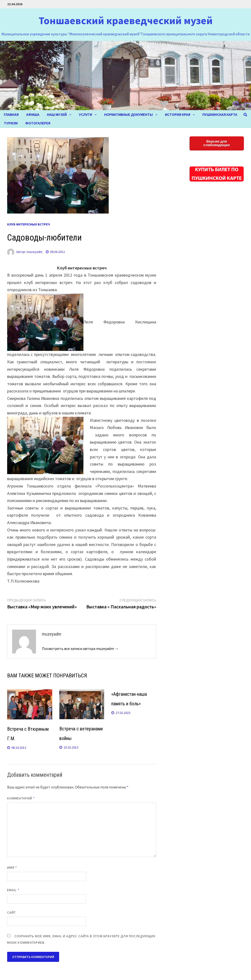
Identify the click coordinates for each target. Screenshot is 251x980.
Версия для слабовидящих (217, 143)
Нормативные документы (128, 114)
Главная (11, 114)
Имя (12, 868)
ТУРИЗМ (11, 123)
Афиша (33, 114)
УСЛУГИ (85, 114)
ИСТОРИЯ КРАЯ (178, 114)
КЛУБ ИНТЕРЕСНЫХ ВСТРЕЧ (28, 224)
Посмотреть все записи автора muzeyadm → (80, 648)
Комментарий (21, 798)
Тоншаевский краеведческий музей (126, 20)
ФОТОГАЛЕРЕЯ (38, 123)
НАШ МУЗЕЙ (57, 114)
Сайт (11, 912)
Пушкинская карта (220, 114)
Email (13, 890)
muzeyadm (35, 252)
